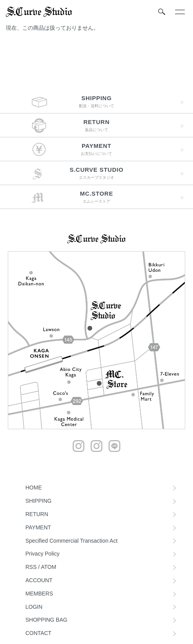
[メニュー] (179, 12)
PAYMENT (38, 527)
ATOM (49, 567)
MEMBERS (39, 594)
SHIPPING (38, 501)
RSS (31, 567)
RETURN (37, 514)
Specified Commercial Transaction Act (71, 541)
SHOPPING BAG (46, 620)
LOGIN (34, 607)
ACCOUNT (39, 580)
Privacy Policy (42, 554)
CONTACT (38, 633)
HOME (34, 487)
